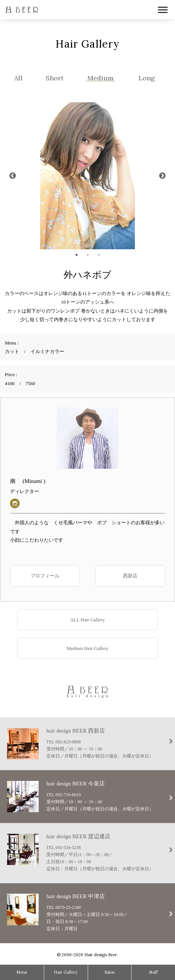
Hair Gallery (66, 972)
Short (55, 78)
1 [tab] (77, 255)
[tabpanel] (88, 176)
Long (147, 78)
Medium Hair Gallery (87, 648)
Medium (101, 78)
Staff (153, 972)
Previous (13, 176)
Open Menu (163, 10)
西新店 (130, 576)
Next (162, 176)
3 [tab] (99, 255)
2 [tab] (88, 255)
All (18, 78)
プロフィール (45, 576)
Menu (22, 972)
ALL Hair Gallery (87, 620)
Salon (110, 972)
